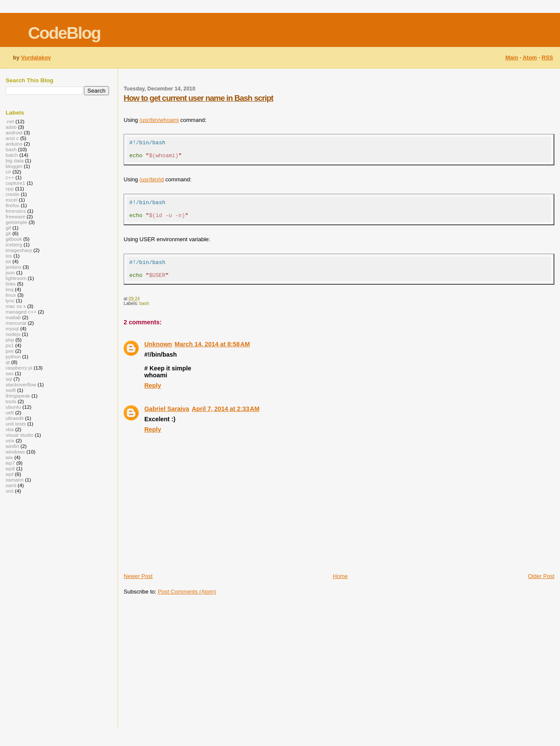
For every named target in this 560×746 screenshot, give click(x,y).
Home (341, 588)
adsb (11, 127)
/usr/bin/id (152, 183)
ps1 (10, 345)
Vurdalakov (36, 58)
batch (12, 155)
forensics (16, 211)
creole (12, 194)
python (13, 356)
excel (11, 200)
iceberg (14, 244)
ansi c (12, 138)
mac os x (16, 306)
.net (10, 121)
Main (512, 58)
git (8, 233)
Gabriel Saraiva (167, 420)
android (14, 132)
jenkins (13, 267)
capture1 (16, 183)
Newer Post (138, 588)
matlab (13, 317)
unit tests (16, 424)
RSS (547, 58)
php (10, 340)
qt (8, 362)
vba (10, 429)
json (10, 272)
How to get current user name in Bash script (198, 98)
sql (9, 379)
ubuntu (13, 407)
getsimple (16, 222)
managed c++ (21, 312)
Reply (153, 397)
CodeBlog (64, 33)
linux (11, 295)
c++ (10, 177)
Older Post (541, 588)
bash (144, 315)
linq (9, 289)
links (11, 284)
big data (15, 160)
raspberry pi (19, 368)
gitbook (14, 239)
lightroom (16, 278)
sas (9, 373)
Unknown (158, 356)
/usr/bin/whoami (159, 120)
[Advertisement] (227, 674)
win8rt (12, 446)
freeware (16, 216)
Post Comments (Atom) (187, 603)
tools (11, 401)
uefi (10, 412)
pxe (10, 351)
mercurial (16, 323)
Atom (530, 58)
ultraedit (15, 418)
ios (9, 256)
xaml (11, 485)
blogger (14, 166)
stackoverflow (21, 384)
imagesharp (19, 250)
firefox (12, 205)
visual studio (20, 435)
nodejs (13, 334)
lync (10, 300)
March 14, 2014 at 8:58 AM (212, 356)
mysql (12, 328)
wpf (9, 474)
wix (9, 457)
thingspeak (18, 396)
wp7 (10, 463)
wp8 (10, 468)
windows (15, 452)
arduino (14, 144)
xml (9, 491)
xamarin (15, 480)
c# (8, 172)
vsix (10, 440)
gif (8, 228)
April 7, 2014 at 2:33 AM (226, 420)
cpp (10, 188)
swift (11, 390)
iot (8, 261)
